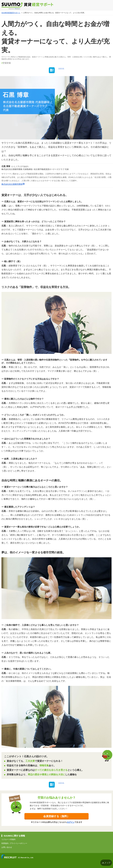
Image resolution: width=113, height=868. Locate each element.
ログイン (71, 822)
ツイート (61, 68)
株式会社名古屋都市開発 (12, 184)
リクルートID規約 (8, 839)
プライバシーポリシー (18, 843)
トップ (108, 863)
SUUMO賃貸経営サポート (11, 13)
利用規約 (5, 843)
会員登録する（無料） (56, 816)
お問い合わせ (7, 847)
